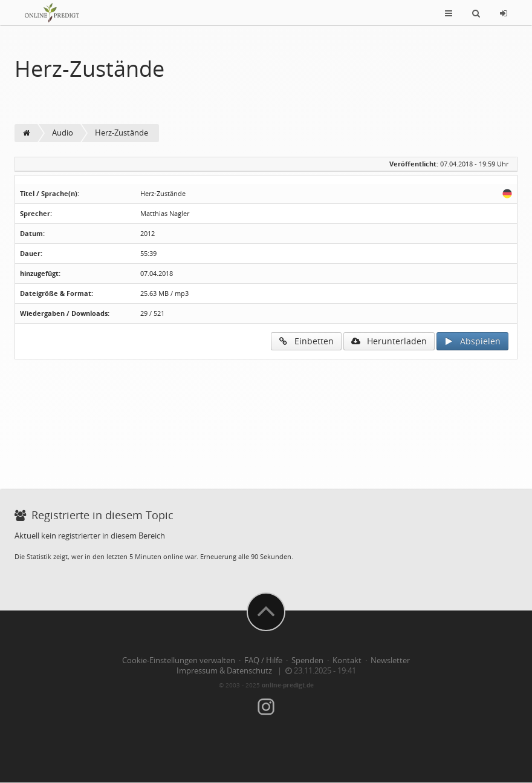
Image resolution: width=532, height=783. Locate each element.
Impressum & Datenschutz (224, 671)
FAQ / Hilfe (263, 660)
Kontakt (347, 660)
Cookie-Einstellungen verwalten (179, 660)
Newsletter (390, 660)
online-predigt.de (288, 685)
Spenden (307, 660)
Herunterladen (389, 341)
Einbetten (306, 341)
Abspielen (472, 341)
